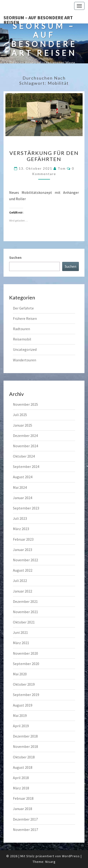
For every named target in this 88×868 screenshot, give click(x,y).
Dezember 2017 (25, 819)
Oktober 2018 (24, 757)
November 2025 (25, 404)
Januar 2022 (23, 591)
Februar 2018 (23, 798)
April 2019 (21, 726)
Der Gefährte (23, 308)
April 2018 (21, 778)
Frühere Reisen (25, 318)
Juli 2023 (20, 518)
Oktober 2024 (24, 456)
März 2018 (21, 788)
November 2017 (25, 830)
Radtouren (21, 329)
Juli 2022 (20, 581)
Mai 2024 (20, 487)
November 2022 (25, 560)
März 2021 (21, 643)
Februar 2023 (23, 539)
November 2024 (25, 446)
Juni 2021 (20, 632)
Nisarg (50, 862)
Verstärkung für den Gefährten (44, 156)
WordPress (71, 856)
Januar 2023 (23, 550)
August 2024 (23, 477)
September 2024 (26, 467)
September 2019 (26, 695)
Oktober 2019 (24, 684)
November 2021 (25, 612)
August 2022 (23, 570)
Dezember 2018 (25, 736)
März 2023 (21, 529)
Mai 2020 (20, 674)
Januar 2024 (23, 498)
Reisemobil (22, 339)
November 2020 (25, 653)
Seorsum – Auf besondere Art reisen (38, 19)
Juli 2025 (20, 415)
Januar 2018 (23, 809)
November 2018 (25, 746)
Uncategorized (25, 349)
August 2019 (23, 705)
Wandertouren (25, 360)
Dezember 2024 (25, 436)
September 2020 (26, 664)
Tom (62, 168)
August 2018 (23, 767)
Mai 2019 (20, 715)
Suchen (15, 257)
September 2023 (26, 508)
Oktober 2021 (24, 622)
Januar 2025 (23, 425)
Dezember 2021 (25, 601)
